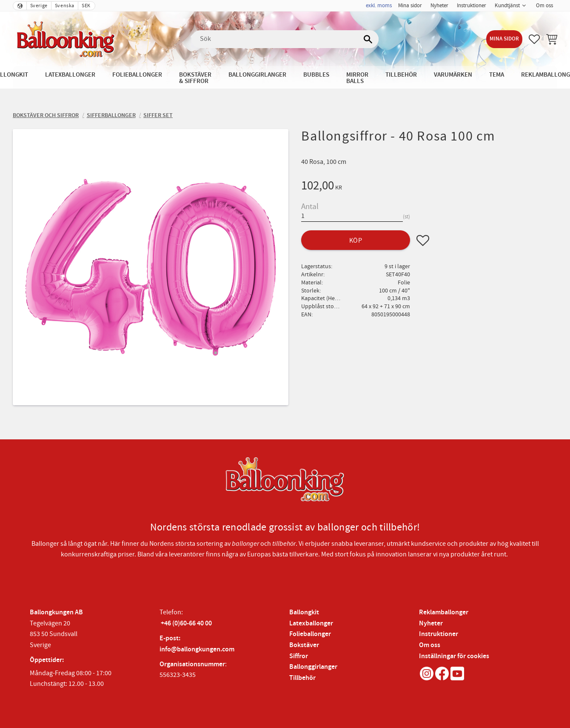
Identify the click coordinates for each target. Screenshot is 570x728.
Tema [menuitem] (497, 75)
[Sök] (368, 39)
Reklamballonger (444, 612)
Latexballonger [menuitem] (70, 75)
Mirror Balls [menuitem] (357, 78)
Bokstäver (304, 645)
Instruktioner (439, 634)
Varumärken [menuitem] (453, 75)
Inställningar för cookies (454, 656)
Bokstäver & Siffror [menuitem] (195, 78)
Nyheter (431, 623)
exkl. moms (379, 6)
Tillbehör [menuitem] (401, 75)
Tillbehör (302, 678)
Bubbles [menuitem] (316, 75)
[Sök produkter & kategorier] (285, 39)
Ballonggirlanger (313, 667)
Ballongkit (304, 612)
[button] (534, 39)
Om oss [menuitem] (544, 6)
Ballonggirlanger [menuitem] (257, 75)
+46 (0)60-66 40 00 (186, 623)
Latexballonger (311, 623)
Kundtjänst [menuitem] (507, 6)
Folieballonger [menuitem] (137, 75)
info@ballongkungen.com (197, 649)
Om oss (430, 645)
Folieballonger (310, 634)
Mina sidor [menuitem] (410, 6)
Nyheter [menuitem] (439, 6)
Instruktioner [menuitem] (472, 6)
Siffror (299, 656)
